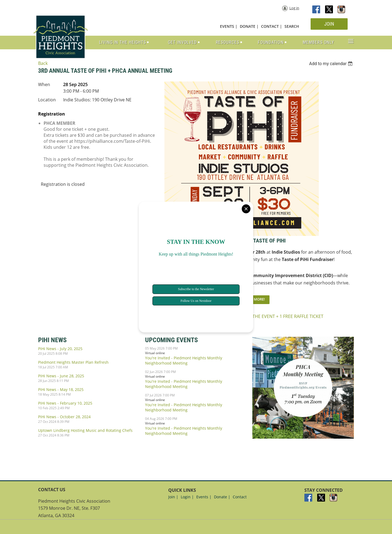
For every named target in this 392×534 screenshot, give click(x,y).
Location (47, 100)
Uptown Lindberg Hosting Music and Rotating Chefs (85, 430)
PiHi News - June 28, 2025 (61, 376)
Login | (187, 497)
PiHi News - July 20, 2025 (60, 349)
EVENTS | (229, 26)
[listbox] (331, 64)
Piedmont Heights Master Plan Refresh (73, 362)
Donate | (222, 497)
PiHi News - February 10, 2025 (65, 403)
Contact (240, 497)
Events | (204, 497)
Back (43, 63)
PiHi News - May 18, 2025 (61, 389)
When (44, 84)
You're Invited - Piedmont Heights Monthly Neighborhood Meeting (184, 360)
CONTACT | (272, 26)
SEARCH (292, 26)
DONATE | (249, 26)
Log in (294, 8)
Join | (173, 497)
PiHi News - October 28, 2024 (64, 417)
